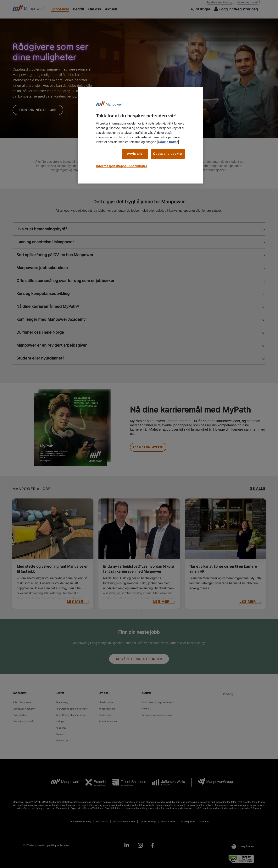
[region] (140, 135)
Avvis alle (135, 154)
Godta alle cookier (168, 154)
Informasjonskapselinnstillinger (122, 166)
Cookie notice (168, 142)
